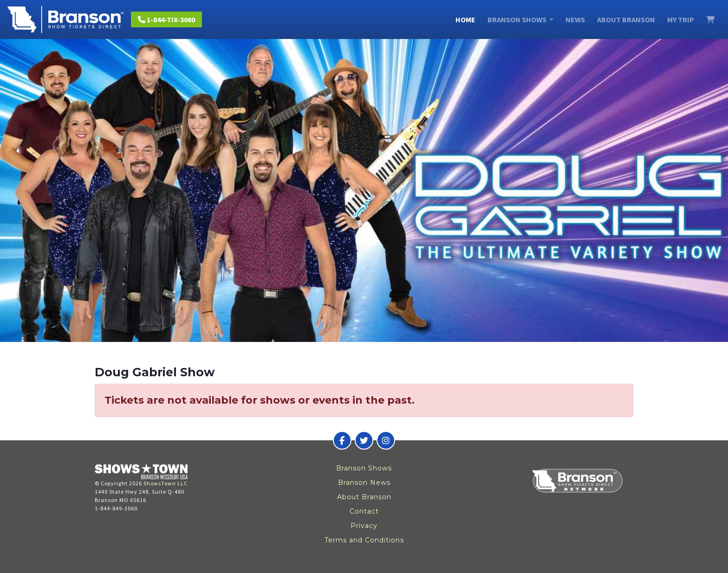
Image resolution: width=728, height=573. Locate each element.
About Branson (626, 19)
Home (465, 19)
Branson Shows (364, 468)
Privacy (364, 526)
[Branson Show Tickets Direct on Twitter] (364, 440)
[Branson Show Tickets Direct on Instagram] (386, 440)
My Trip (681, 19)
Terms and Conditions (364, 540)
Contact (364, 511)
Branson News (364, 483)
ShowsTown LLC (166, 483)
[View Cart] (710, 19)
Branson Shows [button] (518, 19)
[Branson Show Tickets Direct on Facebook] (342, 440)
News (575, 19)
